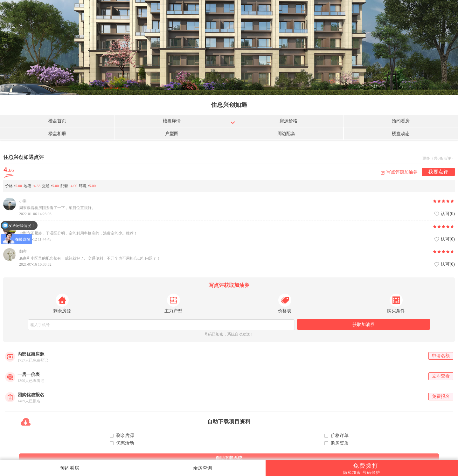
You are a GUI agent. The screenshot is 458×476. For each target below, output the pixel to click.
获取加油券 (364, 325)
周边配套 (286, 134)
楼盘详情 (172, 121)
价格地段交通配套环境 (51, 186)
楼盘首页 (57, 121)
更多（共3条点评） (439, 158)
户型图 (172, 134)
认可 (448, 214)
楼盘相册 (57, 134)
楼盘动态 (401, 134)
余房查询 (203, 468)
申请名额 (441, 356)
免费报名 (441, 396)
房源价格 (288, 121)
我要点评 (438, 172)
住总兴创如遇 (229, 105)
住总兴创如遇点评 (24, 157)
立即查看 (441, 376)
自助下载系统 (229, 458)
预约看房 (401, 121)
